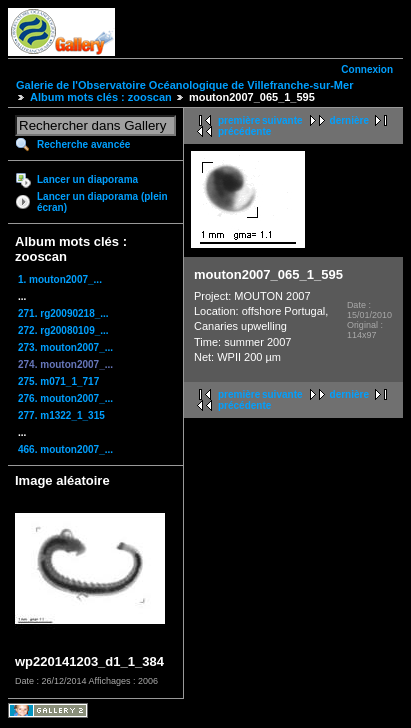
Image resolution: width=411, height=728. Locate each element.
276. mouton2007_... (65, 398)
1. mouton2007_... (60, 279)
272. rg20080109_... (63, 330)
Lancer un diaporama (87, 179)
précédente (244, 131)
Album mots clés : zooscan (101, 97)
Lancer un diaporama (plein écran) (102, 202)
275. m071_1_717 (58, 381)
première (239, 120)
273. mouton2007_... (65, 347)
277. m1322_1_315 (61, 415)
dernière (349, 120)
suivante (282, 120)
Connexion (367, 69)
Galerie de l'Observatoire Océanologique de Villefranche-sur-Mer (184, 85)
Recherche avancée (83, 144)
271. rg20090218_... (63, 313)
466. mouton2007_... (65, 449)
